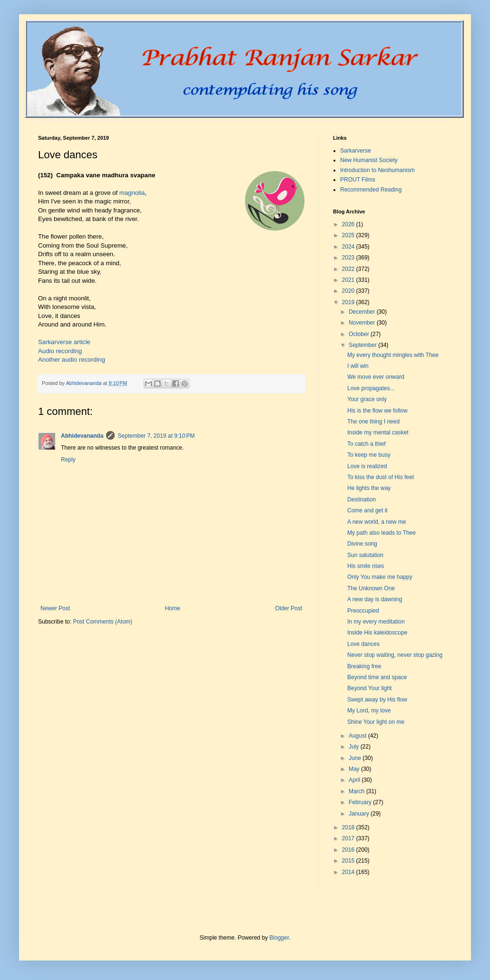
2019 (349, 302)
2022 (349, 269)
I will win (358, 366)
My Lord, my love (369, 711)
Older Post (289, 608)
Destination (362, 500)
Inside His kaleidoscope (377, 633)
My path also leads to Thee (382, 533)
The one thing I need (373, 422)
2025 (349, 235)
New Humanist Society (369, 160)
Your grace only (367, 399)
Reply (68, 460)
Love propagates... (371, 388)
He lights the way (369, 488)
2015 (349, 861)
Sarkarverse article (64, 342)
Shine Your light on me (376, 722)
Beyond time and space (377, 677)
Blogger (279, 938)
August (358, 736)
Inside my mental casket (378, 432)
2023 (349, 258)
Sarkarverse (356, 151)
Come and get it (367, 510)
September (363, 345)
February (361, 802)
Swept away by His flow (377, 700)
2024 (349, 247)
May (355, 769)
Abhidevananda (82, 436)
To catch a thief (367, 444)
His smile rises (366, 566)
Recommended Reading (371, 190)
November (363, 323)
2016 (349, 850)
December (363, 312)
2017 (349, 838)
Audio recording (60, 351)
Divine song (362, 544)
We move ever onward (376, 377)
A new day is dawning (375, 599)
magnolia (132, 193)
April (355, 780)
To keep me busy (369, 455)
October (360, 334)
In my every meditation (376, 622)
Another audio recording (72, 360)
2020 (349, 291)
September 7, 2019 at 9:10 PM (156, 436)
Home (173, 608)
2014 (349, 872)
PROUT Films (358, 180)
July (355, 747)
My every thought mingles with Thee (393, 355)
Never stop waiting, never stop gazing (395, 655)
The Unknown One (371, 588)
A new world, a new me (377, 522)
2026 (349, 224)
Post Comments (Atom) (103, 622)
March (358, 791)
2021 (349, 280)
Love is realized (367, 466)
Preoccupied (363, 611)
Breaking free (364, 666)
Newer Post (55, 608)
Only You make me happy (380, 577)
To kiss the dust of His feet (381, 477)
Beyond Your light (369, 688)
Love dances (363, 644)
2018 (349, 827)
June (356, 758)
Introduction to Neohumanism (377, 170)
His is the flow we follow (377, 411)
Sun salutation (365, 555)
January (360, 814)
